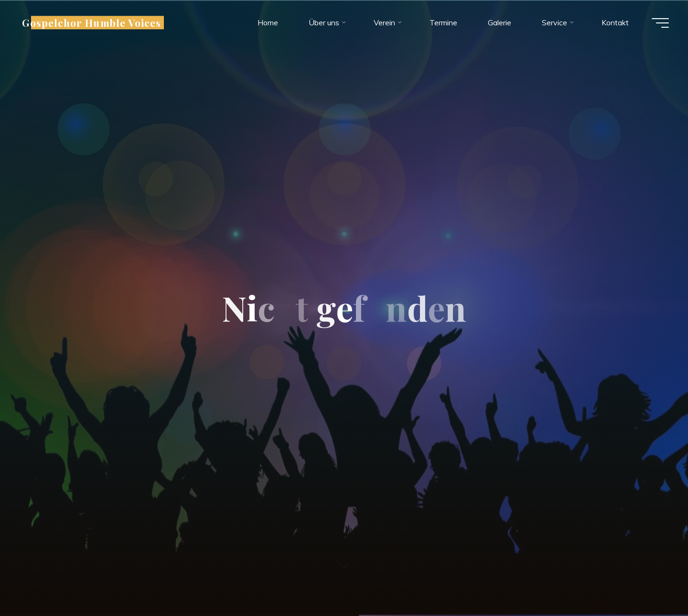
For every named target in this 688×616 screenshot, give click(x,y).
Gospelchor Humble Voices (91, 22)
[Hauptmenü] (660, 23)
